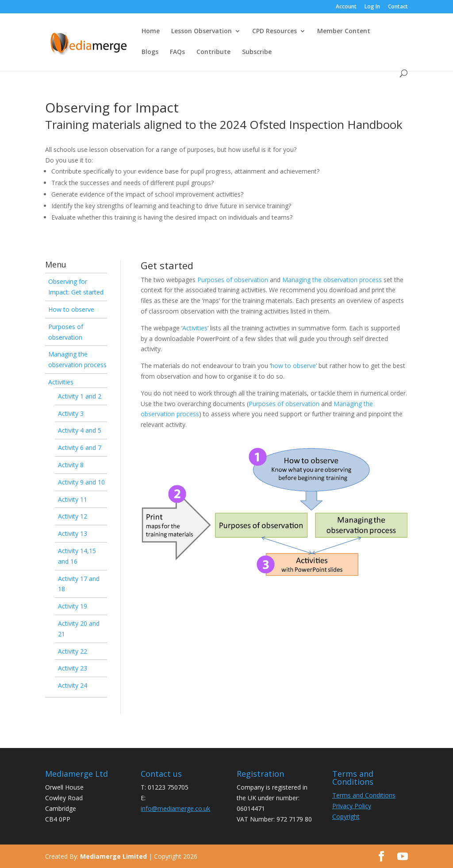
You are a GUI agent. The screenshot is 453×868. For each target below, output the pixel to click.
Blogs (150, 52)
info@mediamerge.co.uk (175, 808)
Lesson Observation (202, 31)
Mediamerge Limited (113, 856)
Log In (372, 7)
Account (346, 7)
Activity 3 (71, 413)
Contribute (213, 52)
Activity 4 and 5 (80, 430)
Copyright (346, 816)
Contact (398, 7)
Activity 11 (73, 499)
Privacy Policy (352, 806)
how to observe (293, 366)
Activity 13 (73, 533)
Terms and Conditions (364, 795)
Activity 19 (73, 606)
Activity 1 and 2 (80, 396)
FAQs (177, 52)
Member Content (344, 31)
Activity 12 (73, 516)
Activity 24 (73, 685)
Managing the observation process (332, 280)
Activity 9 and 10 (81, 482)
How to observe (71, 309)
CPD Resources (274, 31)
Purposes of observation (233, 280)
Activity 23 (73, 668)
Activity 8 (71, 465)
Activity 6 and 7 (80, 448)
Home (151, 31)
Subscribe (257, 52)
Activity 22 (73, 651)
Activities (61, 382)
